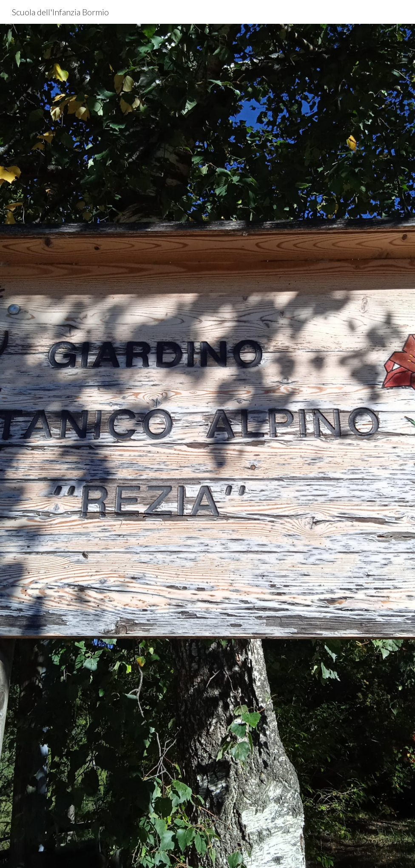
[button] (207, 853)
